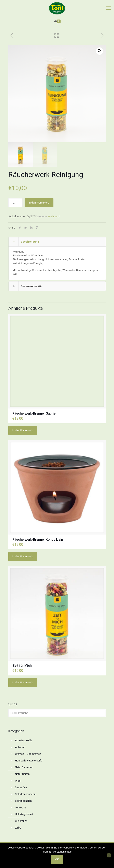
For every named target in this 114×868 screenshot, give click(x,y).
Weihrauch (54, 216)
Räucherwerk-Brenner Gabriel (34, 413)
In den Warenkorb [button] (23, 430)
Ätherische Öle (24, 740)
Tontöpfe (20, 808)
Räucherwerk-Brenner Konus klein (38, 540)
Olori (18, 781)
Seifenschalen (23, 801)
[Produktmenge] (15, 203)
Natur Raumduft (24, 767)
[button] (100, 51)
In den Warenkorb (39, 203)
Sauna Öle (21, 787)
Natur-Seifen (22, 774)
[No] (109, 855)
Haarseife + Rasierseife (29, 761)
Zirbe (18, 828)
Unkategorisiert (24, 814)
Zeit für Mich (22, 666)
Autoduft (20, 747)
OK (57, 859)
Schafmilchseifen (25, 794)
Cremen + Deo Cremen (28, 754)
